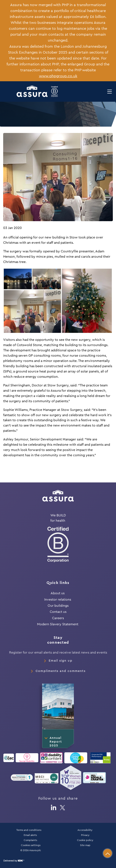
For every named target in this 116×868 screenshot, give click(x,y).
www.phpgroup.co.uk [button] (58, 76)
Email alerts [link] (30, 835)
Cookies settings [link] (31, 845)
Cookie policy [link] (85, 840)
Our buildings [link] (58, 606)
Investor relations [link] (58, 600)
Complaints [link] (30, 840)
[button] (108, 853)
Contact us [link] (58, 612)
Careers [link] (58, 618)
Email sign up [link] (60, 661)
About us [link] (58, 593)
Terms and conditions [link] (29, 830)
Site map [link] (85, 845)
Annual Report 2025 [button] (56, 742)
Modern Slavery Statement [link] (58, 624)
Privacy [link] (85, 835)
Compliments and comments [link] (60, 671)
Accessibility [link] (85, 830)
